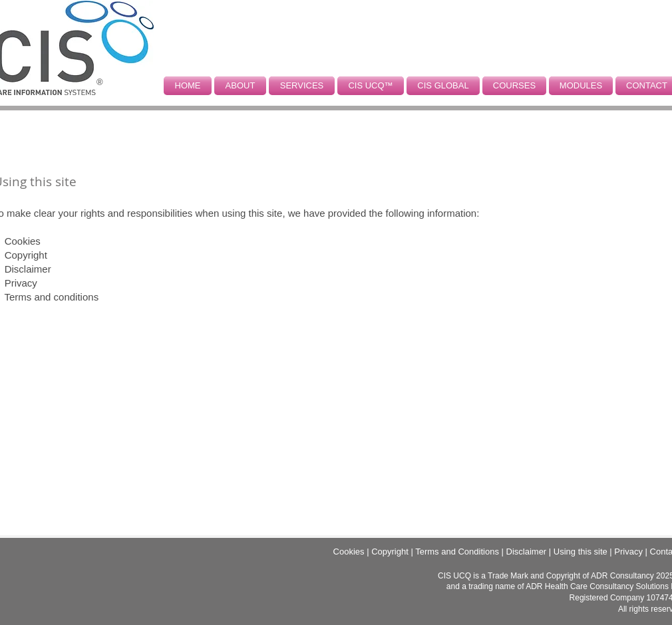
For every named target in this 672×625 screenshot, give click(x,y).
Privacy (21, 283)
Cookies (23, 241)
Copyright (26, 255)
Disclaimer (28, 269)
